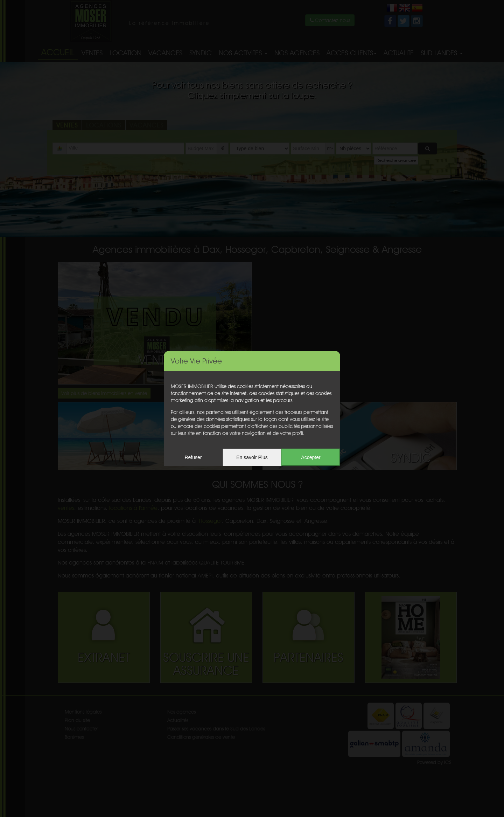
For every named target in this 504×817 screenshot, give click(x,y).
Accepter (311, 457)
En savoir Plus (252, 457)
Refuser (193, 457)
